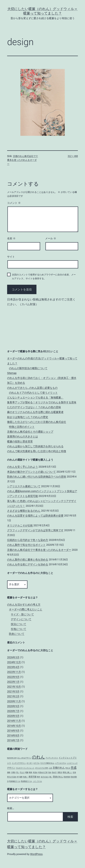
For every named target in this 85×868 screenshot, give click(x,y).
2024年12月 (14, 662)
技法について (19, 624)
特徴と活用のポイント (22, 427)
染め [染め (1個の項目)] (50, 772)
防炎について (17, 634)
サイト (11, 257)
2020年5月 (13, 716)
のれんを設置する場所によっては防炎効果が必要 (35, 516)
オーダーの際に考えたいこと (26, 609)
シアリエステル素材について (24, 486)
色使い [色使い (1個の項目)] (25, 777)
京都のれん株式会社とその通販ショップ (30, 432)
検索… (11, 808)
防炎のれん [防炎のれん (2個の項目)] (58, 777)
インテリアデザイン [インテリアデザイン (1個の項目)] (19, 763)
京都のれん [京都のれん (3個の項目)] (59, 768)
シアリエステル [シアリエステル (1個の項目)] (60, 763)
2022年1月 (13, 682)
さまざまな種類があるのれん (24, 511)
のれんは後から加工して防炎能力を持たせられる (35, 446)
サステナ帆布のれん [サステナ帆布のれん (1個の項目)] (47, 763)
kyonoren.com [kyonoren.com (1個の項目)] (12, 758)
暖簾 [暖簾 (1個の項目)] (27, 772)
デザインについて (21, 619)
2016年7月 (13, 740)
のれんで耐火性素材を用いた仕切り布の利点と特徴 (37, 451)
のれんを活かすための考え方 (24, 604)
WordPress (36, 854)
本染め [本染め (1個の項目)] (35, 772)
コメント (14, 203)
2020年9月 (13, 706)
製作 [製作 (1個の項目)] (39, 777)
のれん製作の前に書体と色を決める (28, 560)
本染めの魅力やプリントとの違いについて (31, 472)
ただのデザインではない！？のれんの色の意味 (34, 407)
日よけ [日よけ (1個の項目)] (22, 772)
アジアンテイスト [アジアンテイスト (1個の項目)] (52, 758)
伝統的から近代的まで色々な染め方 (28, 540)
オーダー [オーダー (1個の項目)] (30, 763)
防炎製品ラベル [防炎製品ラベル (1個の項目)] (26, 781)
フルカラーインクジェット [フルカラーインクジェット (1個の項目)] (25, 768)
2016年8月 (13, 735)
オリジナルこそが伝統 (20, 525)
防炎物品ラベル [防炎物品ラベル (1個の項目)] (15, 781)
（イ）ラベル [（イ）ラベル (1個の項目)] (37, 781)
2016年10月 (14, 726)
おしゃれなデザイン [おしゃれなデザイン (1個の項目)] (24, 758)
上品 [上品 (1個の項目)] (50, 768)
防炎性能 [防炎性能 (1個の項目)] (67, 777)
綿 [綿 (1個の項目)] (18, 777)
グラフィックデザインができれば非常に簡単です (35, 530)
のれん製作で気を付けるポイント (26, 545)
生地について (19, 629)
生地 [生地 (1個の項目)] (74, 772)
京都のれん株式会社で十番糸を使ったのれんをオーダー (23, 160)
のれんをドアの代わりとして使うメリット (33, 393)
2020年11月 (14, 701)
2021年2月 (13, 696)
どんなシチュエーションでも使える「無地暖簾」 (35, 397)
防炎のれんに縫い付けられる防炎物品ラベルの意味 (37, 477)
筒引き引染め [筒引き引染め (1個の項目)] (12, 777)
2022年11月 (14, 672)
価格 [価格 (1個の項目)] (9, 772)
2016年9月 (13, 731)
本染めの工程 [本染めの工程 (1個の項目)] (43, 772)
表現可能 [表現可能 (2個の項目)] (32, 777)
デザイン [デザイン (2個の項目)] (11, 768)
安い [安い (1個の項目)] (18, 772)
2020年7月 (13, 711)
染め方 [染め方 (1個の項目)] (54, 772)
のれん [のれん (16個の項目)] (38, 757)
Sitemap (12, 373)
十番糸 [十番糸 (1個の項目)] (13, 772)
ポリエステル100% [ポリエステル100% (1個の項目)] (42, 768)
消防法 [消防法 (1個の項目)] (60, 772)
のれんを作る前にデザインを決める (28, 564)
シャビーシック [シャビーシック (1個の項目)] (72, 763)
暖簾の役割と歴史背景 (20, 441)
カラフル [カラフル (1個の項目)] (36, 763)
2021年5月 (13, 691)
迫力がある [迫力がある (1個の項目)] (45, 777)
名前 (11, 238)
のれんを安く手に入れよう (22, 467)
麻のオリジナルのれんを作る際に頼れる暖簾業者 (35, 412)
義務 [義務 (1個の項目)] (21, 777)
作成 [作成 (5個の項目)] (74, 767)
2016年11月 (14, 721)
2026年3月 (13, 657)
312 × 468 (73, 156)
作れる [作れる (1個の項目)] (68, 768)
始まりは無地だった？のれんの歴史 (28, 417)
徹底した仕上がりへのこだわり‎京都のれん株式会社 (37, 422)
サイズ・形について (22, 614)
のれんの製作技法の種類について (28, 368)
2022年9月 (13, 677)
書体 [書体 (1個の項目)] (31, 772)
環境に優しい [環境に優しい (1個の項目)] (67, 772)
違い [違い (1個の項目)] (51, 777)
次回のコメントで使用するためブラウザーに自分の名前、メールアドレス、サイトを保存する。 (44, 277)
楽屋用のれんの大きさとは (22, 436)
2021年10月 (14, 687)
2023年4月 (13, 667)
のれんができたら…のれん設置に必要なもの (32, 388)
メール (51, 238)
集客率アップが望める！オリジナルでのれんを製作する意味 (42, 402)
